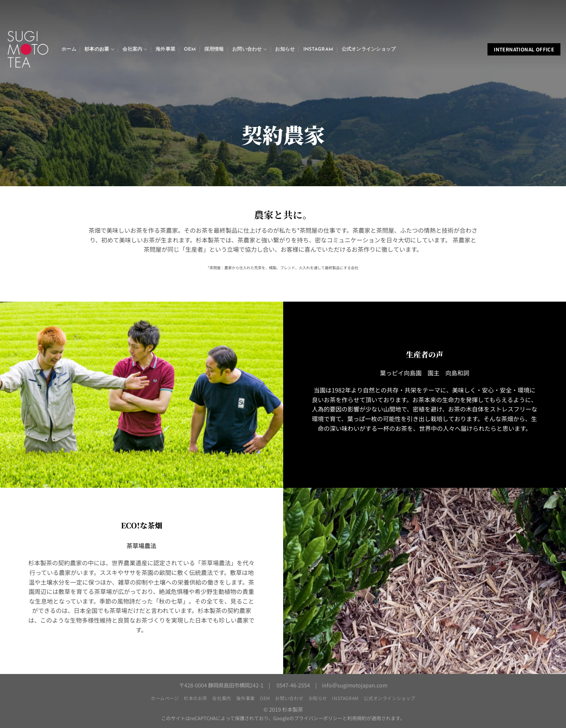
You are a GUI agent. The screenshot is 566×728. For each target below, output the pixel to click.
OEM (190, 49)
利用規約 (357, 718)
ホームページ (165, 698)
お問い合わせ (250, 49)
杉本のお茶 (99, 49)
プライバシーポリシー (318, 718)
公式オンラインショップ (369, 49)
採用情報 (214, 49)
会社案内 (135, 49)
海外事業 (165, 49)
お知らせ (285, 49)
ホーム (69, 49)
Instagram (318, 49)
